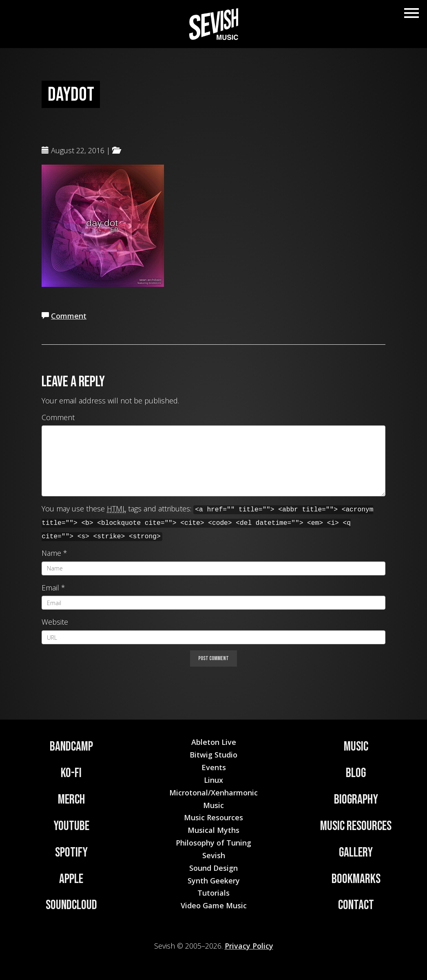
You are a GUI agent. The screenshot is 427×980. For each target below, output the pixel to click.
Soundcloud (71, 905)
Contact (356, 905)
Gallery (356, 853)
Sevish (214, 855)
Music (356, 747)
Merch (71, 800)
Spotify (71, 853)
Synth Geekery (214, 881)
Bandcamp (71, 747)
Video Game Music (214, 905)
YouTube (71, 826)
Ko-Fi (71, 773)
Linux (213, 780)
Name (51, 553)
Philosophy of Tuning (213, 843)
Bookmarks (356, 879)
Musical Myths (213, 830)
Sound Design (213, 868)
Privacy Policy (249, 946)
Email (50, 588)
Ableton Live (214, 742)
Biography (356, 800)
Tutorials (213, 893)
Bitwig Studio (213, 755)
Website (55, 622)
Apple (71, 879)
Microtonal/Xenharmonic (213, 793)
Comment (69, 316)
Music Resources (356, 826)
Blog (356, 773)
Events (214, 767)
